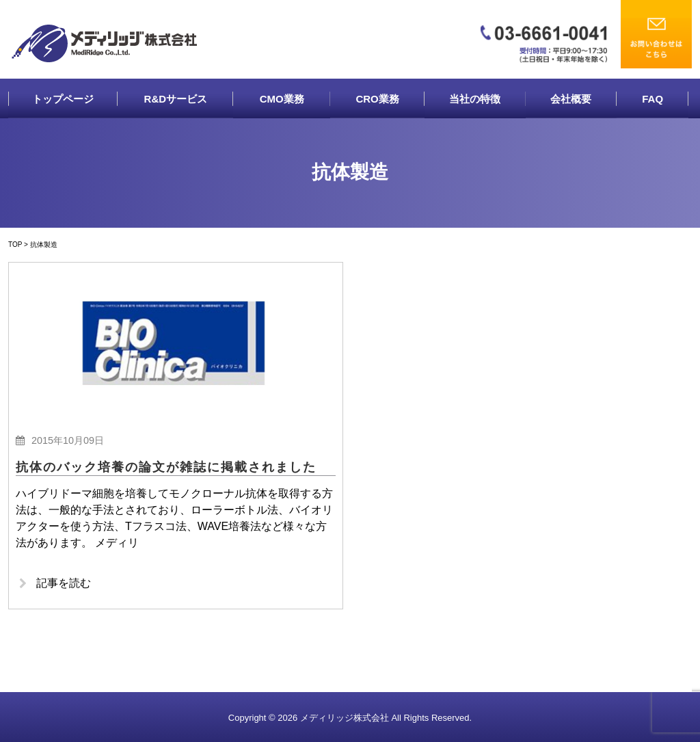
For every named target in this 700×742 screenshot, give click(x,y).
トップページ (63, 99)
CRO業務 (377, 99)
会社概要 (571, 99)
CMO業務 (282, 99)
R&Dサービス (176, 99)
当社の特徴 (475, 99)
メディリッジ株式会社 (345, 718)
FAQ (652, 99)
